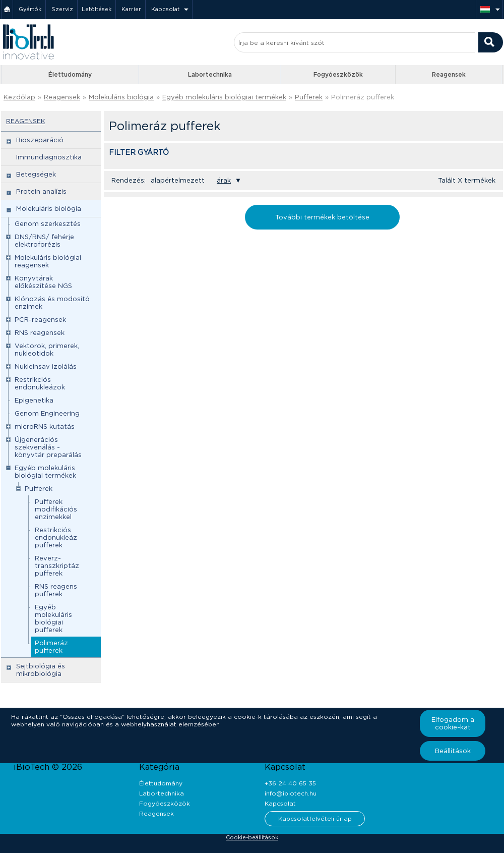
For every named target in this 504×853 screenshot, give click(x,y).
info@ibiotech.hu (291, 793)
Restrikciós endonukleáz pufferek (56, 537)
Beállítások (453, 751)
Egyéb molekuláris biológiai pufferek (53, 618)
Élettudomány (70, 74)
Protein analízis (41, 191)
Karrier (131, 9)
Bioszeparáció (40, 140)
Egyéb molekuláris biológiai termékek (224, 97)
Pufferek (309, 97)
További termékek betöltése (322, 217)
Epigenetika (34, 400)
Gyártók (30, 9)
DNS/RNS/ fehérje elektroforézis (44, 241)
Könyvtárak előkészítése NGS (43, 282)
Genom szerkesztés (48, 224)
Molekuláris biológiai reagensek (48, 261)
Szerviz (62, 9)
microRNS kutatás (45, 426)
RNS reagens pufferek (56, 590)
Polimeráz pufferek (363, 97)
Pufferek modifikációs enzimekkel (56, 509)
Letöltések (97, 9)
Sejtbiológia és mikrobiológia (41, 670)
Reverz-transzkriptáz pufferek (57, 566)
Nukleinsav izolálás (46, 366)
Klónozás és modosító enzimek (52, 303)
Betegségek (36, 174)
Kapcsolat (165, 9)
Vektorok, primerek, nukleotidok (47, 350)
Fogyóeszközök (338, 74)
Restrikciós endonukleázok (40, 383)
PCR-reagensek (40, 320)
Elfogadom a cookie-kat (453, 723)
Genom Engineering (47, 413)
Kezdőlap (19, 97)
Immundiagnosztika (49, 157)
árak (224, 180)
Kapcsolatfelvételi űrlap (315, 818)
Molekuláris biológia (121, 97)
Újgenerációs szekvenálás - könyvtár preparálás (48, 447)
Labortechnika (210, 74)
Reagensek (449, 74)
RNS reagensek (40, 333)
